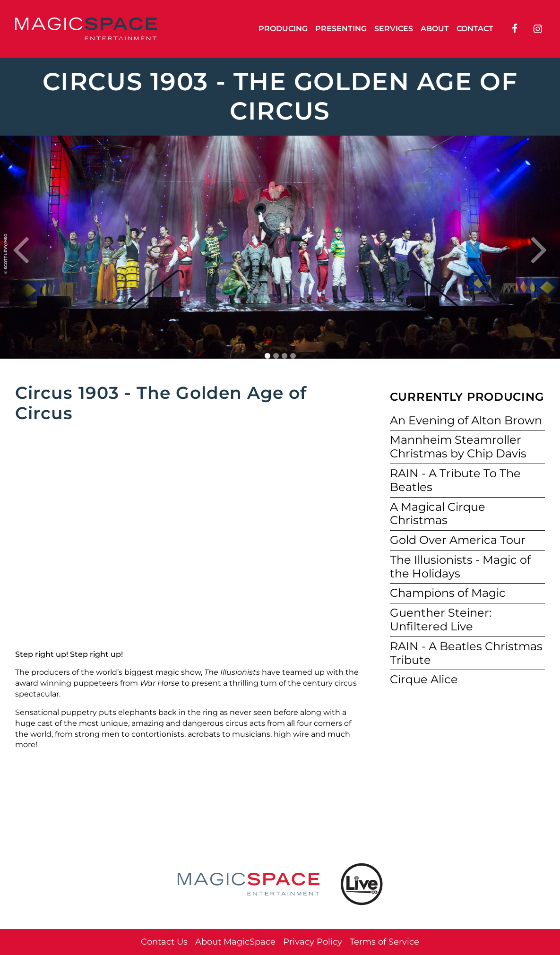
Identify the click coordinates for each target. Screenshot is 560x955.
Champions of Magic (448, 593)
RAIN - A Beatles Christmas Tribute (466, 653)
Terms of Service (384, 942)
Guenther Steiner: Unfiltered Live (441, 619)
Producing (283, 29)
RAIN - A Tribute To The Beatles (455, 480)
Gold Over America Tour (458, 540)
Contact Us (164, 942)
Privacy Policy (313, 942)
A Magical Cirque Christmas (438, 514)
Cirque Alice (424, 679)
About (435, 29)
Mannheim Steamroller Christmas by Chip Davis (458, 447)
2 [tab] (276, 356)
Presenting (341, 29)
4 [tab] (293, 356)
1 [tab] (267, 356)
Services (394, 29)
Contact (475, 29)
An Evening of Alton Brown (466, 420)
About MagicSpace (235, 942)
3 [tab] (284, 356)
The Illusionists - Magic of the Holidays (460, 567)
